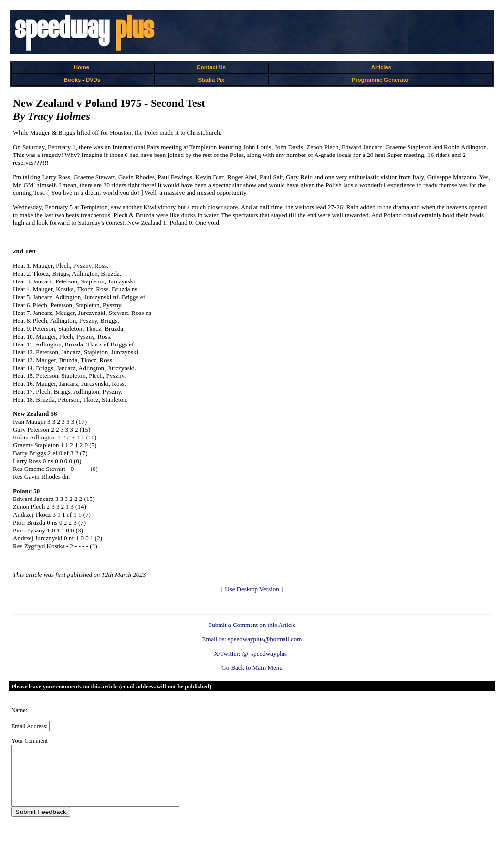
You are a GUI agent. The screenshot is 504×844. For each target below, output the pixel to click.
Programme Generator (381, 80)
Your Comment (30, 741)
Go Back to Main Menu (252, 668)
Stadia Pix (211, 80)
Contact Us (211, 67)
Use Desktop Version (252, 589)
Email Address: (30, 726)
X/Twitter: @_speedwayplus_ (252, 653)
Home (81, 67)
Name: (19, 710)
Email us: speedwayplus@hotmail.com (252, 639)
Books (72, 80)
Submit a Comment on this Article (252, 625)
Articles (381, 67)
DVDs (93, 80)
